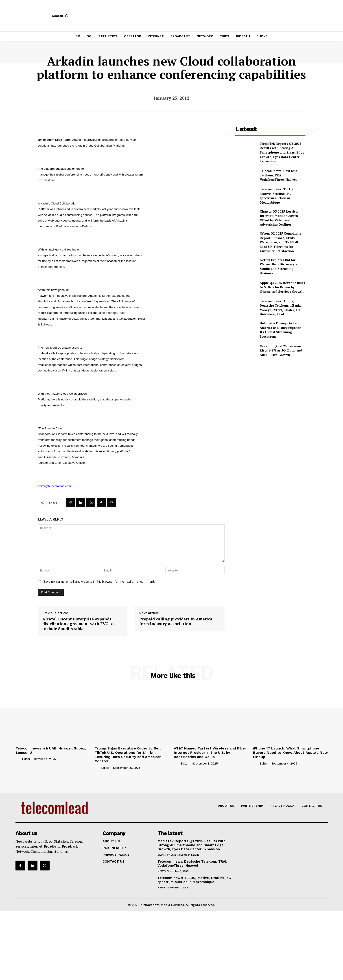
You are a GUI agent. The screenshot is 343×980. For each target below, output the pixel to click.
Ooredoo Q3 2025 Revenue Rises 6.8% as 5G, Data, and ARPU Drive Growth (281, 350)
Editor (26, 759)
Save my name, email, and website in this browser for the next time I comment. (99, 582)
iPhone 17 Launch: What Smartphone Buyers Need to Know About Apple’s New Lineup (290, 753)
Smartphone (167, 855)
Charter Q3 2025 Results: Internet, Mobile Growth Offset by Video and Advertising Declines (279, 218)
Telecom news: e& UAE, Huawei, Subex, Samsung (51, 750)
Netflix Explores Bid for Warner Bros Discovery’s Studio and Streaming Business (278, 266)
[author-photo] (18, 759)
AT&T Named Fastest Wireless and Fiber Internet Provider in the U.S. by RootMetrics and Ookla (210, 753)
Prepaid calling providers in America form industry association (176, 621)
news (161, 871)
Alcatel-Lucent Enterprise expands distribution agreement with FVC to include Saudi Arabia (78, 624)
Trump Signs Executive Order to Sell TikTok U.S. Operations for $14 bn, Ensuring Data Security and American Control (128, 755)
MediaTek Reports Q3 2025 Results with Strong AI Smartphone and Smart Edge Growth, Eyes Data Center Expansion (282, 152)
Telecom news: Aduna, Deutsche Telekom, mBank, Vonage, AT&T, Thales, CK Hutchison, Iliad (280, 308)
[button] (61, 16)
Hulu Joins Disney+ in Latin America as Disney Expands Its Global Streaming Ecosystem (281, 330)
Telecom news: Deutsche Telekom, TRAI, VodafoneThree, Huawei (279, 175)
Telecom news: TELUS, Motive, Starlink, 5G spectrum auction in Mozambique (277, 196)
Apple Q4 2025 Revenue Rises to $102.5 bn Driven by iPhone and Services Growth (282, 287)
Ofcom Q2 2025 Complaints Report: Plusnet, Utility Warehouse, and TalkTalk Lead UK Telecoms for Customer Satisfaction (281, 242)
